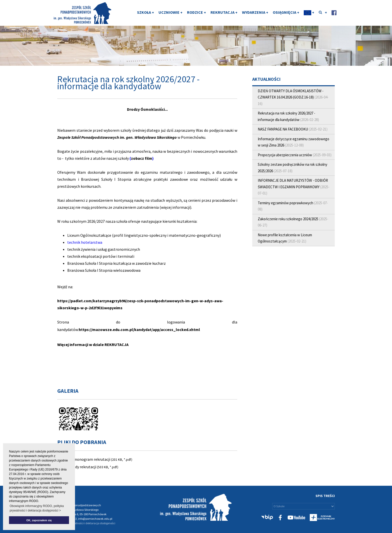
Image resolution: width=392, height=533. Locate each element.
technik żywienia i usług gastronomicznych (104, 249)
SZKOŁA (145, 13)
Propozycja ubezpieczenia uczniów (285, 155)
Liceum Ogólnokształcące (89, 235)
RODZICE (196, 13)
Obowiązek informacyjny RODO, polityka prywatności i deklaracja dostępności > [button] (37, 508)
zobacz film (142, 158)
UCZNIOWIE (170, 13)
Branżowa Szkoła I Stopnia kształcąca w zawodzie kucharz (116, 263)
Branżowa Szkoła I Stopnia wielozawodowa (104, 270)
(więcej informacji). (176, 207)
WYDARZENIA (255, 13)
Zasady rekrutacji (82, 467)
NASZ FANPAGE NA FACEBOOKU (283, 129)
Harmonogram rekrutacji (89, 459)
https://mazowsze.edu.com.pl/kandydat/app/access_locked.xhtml (139, 329)
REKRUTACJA (224, 13)
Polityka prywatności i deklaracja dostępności (86, 523)
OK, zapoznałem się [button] (39, 520)
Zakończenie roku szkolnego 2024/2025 (288, 219)
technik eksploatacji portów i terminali (101, 256)
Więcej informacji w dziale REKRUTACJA (93, 344)
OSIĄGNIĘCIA (286, 13)
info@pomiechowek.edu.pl (95, 519)
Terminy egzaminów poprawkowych (286, 203)
